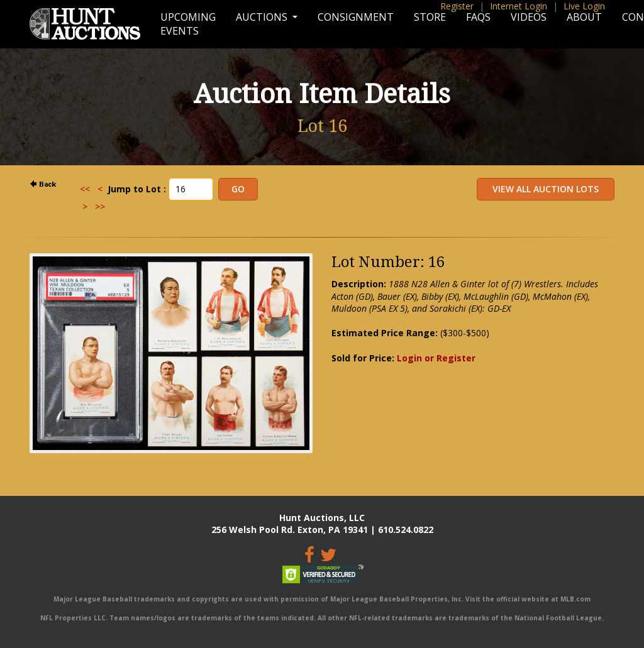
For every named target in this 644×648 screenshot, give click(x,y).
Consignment (356, 17)
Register (457, 6)
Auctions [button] (263, 17)
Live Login (584, 6)
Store (430, 17)
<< (85, 189)
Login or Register (436, 358)
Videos (529, 17)
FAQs (478, 17)
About (584, 17)
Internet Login (519, 6)
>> (100, 206)
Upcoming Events (188, 24)
